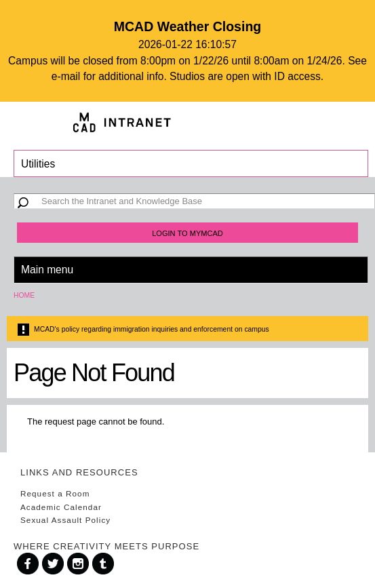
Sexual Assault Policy (65, 520)
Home (24, 295)
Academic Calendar (61, 507)
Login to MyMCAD (187, 233)
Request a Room (55, 493)
